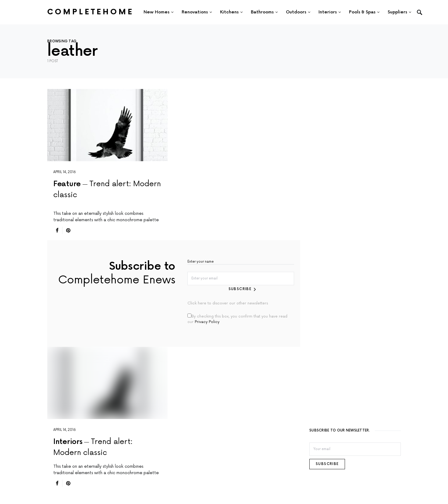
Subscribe (240, 289)
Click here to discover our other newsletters (228, 303)
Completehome (91, 12)
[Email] (355, 449)
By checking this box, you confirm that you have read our (237, 319)
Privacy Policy (207, 322)
